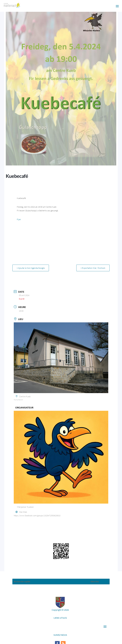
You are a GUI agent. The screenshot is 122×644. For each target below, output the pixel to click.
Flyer (19, 219)
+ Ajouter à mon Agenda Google (31, 268)
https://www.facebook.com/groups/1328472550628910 (37, 516)
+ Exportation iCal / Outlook (93, 268)
